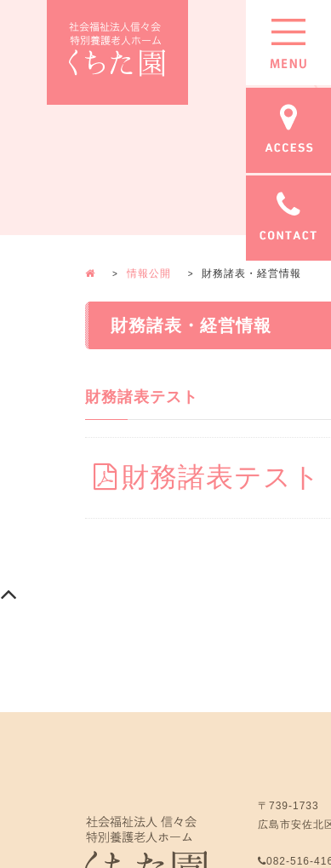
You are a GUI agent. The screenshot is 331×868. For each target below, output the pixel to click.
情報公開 (149, 273)
